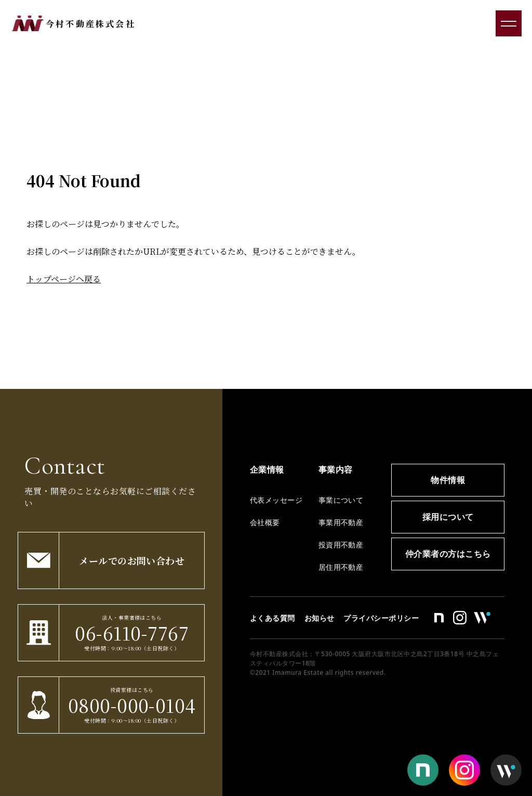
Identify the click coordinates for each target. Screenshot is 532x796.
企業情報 (267, 469)
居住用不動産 (341, 567)
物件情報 (448, 480)
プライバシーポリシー (381, 618)
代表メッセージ (276, 500)
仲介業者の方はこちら (448, 554)
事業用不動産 (341, 522)
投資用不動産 (341, 545)
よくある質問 (272, 618)
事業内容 (336, 469)
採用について (448, 517)
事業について (341, 500)
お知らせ (320, 618)
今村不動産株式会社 (91, 24)
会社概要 (265, 522)
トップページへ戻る (64, 279)
